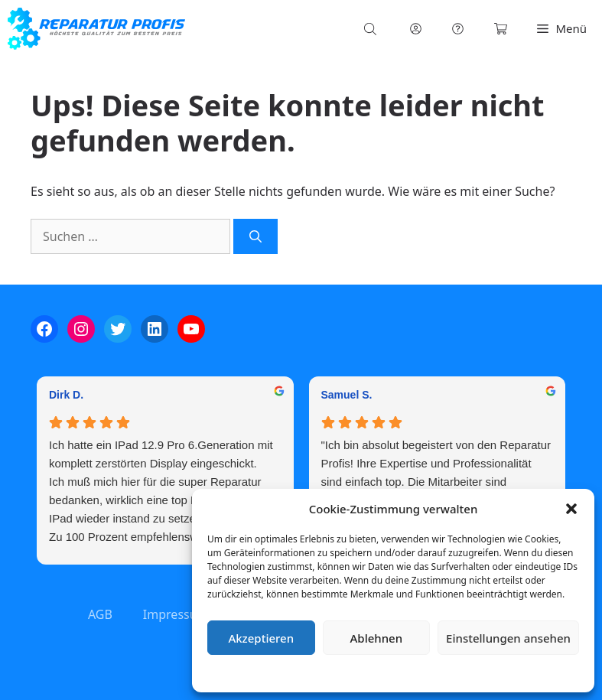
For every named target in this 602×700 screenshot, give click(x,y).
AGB (100, 614)
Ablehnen (377, 638)
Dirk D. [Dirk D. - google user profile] (66, 395)
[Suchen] (255, 236)
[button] (571, 509)
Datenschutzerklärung (404, 673)
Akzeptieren (261, 638)
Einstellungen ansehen (508, 638)
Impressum (484, 673)
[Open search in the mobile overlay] (372, 29)
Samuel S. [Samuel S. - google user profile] (347, 395)
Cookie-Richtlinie (313, 673)
